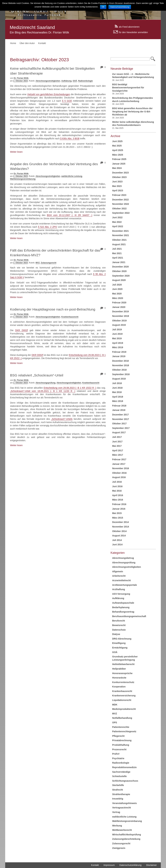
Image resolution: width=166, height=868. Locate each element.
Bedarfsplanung (121, 607)
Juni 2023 (117, 182)
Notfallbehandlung (122, 718)
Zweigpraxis (119, 848)
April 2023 (118, 190)
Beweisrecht (119, 625)
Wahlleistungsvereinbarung (23, 179)
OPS (115, 722)
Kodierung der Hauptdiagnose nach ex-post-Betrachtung (53, 309)
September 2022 (121, 213)
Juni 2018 (117, 388)
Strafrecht (118, 790)
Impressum (109, 865)
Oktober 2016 (119, 473)
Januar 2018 (119, 410)
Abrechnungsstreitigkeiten (48, 81)
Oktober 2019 (119, 321)
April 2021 (118, 258)
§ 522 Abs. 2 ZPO (48, 227)
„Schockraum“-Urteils (62, 419)
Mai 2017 (117, 446)
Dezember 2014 (120, 522)
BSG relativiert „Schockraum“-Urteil (37, 375)
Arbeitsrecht (119, 576)
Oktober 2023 (119, 177)
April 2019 (118, 343)
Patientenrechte (121, 727)
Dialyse (116, 634)
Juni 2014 (117, 545)
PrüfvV (116, 754)
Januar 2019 (119, 356)
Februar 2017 (119, 459)
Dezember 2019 (120, 311)
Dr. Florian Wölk (21, 78)
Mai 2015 (117, 513)
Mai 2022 (117, 222)
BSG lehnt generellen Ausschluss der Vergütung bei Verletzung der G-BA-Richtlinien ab (132, 111)
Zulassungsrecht (48, 263)
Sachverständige (121, 772)
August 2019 (119, 325)
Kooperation (119, 687)
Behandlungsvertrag (123, 612)
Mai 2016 (117, 491)
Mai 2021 (117, 253)
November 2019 (121, 316)
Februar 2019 (119, 352)
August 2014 (119, 536)
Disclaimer (151, 865)
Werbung (117, 826)
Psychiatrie (118, 758)
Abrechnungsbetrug (123, 558)
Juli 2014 (117, 540)
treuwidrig (118, 799)
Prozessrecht (119, 749)
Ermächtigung (120, 648)
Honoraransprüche (122, 673)
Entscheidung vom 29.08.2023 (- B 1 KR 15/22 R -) (70, 388)
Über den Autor (27, 43)
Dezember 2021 (120, 231)
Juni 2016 (117, 486)
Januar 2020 (119, 307)
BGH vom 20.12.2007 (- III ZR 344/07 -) (70, 215)
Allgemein (118, 571)
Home (13, 43)
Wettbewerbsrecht (122, 830)
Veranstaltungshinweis (124, 803)
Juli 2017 (117, 437)
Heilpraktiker (119, 669)
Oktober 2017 (119, 424)
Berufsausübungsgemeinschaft (129, 616)
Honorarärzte (119, 678)
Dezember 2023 (120, 173)
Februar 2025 (119, 159)
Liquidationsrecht (122, 700)
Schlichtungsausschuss (125, 781)
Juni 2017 (117, 442)
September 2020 (121, 276)
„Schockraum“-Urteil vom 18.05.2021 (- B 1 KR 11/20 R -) (43, 391)
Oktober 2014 (119, 531)
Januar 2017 (119, 464)
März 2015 (118, 518)
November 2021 (121, 235)
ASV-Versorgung (121, 594)
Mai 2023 (117, 186)
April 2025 (118, 150)
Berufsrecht (119, 621)
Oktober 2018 (119, 370)
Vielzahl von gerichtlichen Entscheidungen (49, 94)
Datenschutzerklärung (130, 865)
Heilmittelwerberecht (123, 664)
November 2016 (121, 468)
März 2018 (118, 401)
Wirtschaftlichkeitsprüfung (127, 835)
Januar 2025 (119, 164)
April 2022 (118, 226)
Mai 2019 (117, 338)
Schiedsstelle (119, 776)
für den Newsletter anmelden (133, 32)
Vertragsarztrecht (122, 808)
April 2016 (118, 495)
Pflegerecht (118, 736)
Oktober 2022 (119, 209)
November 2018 (121, 365)
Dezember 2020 (120, 267)
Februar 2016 (119, 504)
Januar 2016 (119, 509)
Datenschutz (119, 630)
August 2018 (119, 379)
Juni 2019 (117, 334)
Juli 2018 (117, 383)
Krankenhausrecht (70, 317)
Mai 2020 (117, 294)
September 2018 (121, 374)
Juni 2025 (117, 141)
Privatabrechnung (122, 740)
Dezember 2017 (120, 415)
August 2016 (119, 477)
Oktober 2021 (119, 240)
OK (103, 7)
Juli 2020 (117, 285)
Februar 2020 (119, 303)
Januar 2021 (119, 262)
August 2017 (119, 432)
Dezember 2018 (120, 361)
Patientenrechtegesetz (124, 731)
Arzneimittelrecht (121, 580)
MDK (115, 705)
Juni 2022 (117, 217)
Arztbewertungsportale (124, 585)
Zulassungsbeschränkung (126, 839)
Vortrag (116, 812)
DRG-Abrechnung (122, 639)
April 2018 (118, 397)
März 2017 (118, 455)
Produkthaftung (121, 745)
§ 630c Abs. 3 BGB (70, 139)
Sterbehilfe (118, 785)
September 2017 (121, 428)
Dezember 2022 (120, 200)
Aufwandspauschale (123, 603)
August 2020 (119, 280)
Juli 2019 (117, 329)
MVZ (38, 263)
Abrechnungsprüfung (45, 383)
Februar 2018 (119, 406)
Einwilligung (119, 643)
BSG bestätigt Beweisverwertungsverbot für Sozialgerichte (128, 88)
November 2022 (121, 204)
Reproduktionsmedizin (124, 767)
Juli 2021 (117, 249)
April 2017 (118, 450)
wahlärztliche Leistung (72, 176)
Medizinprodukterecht (124, 709)
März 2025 (118, 155)
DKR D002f (22, 330)
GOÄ (75, 81)
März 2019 (118, 347)
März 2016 (118, 500)
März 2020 (118, 298)
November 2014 (121, 527)
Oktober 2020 (119, 271)
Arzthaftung (119, 589)
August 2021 (119, 244)
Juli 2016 (117, 482)
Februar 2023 (119, 195)
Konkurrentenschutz (123, 682)
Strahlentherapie (121, 794)
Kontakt (42, 43)
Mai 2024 (117, 168)
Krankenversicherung (124, 696)
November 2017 (121, 419)
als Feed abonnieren (129, 27)
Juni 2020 (117, 289)
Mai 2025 (117, 146)
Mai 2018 (117, 392)
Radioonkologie (85, 81)
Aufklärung (66, 81)
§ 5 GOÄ (67, 101)
